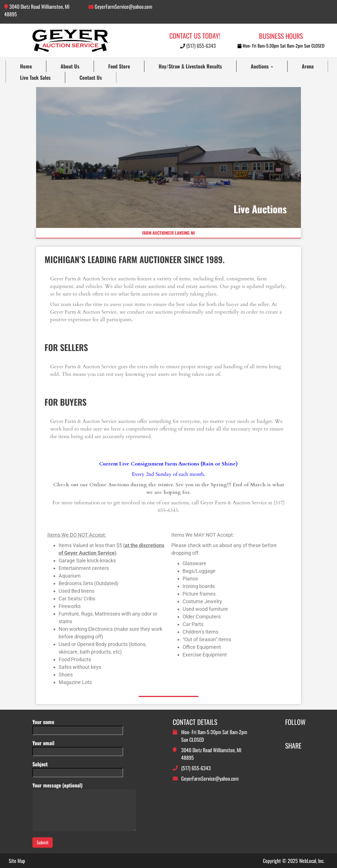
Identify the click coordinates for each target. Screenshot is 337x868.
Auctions (262, 66)
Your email (78, 747)
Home (26, 66)
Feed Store (119, 66)
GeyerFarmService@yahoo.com (123, 6)
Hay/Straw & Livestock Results (190, 66)
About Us (70, 66)
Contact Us (91, 77)
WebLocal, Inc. (312, 861)
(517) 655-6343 (198, 46)
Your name (78, 726)
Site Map (17, 861)
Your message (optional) (84, 807)
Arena (308, 66)
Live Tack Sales (35, 77)
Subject (78, 768)
